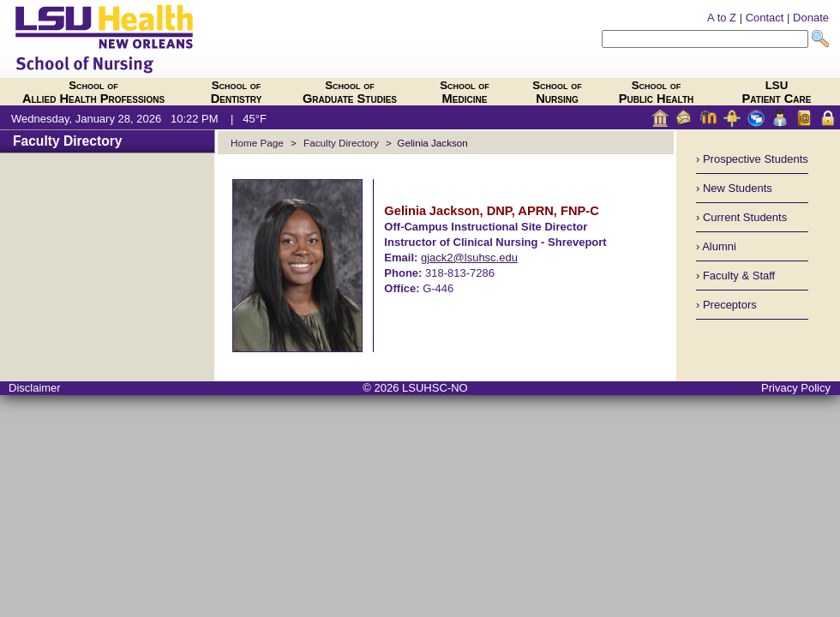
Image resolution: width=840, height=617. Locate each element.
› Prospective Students (752, 159)
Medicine (465, 92)
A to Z (722, 18)
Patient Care (777, 92)
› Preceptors (726, 305)
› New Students (734, 188)
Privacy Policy (796, 388)
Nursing (557, 92)
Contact (765, 18)
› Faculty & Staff (735, 276)
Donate (811, 18)
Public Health (657, 92)
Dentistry (237, 92)
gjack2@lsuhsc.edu (469, 258)
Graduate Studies (350, 92)
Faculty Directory (67, 141)
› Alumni (716, 246)
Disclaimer (35, 388)
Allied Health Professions (93, 92)
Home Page (257, 143)
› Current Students (741, 217)
